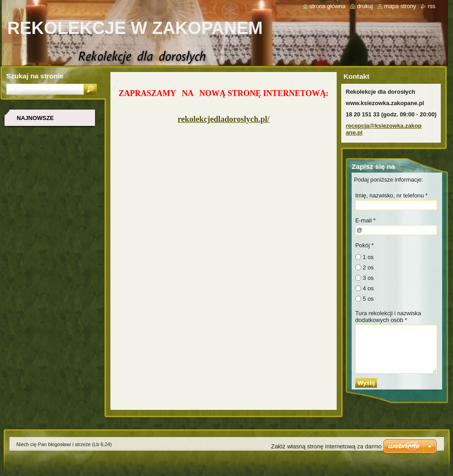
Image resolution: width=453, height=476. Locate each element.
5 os (368, 299)
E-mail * (365, 220)
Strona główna (328, 6)
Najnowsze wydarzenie (36, 121)
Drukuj (365, 6)
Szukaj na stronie (35, 76)
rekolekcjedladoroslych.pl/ (224, 119)
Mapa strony (400, 6)
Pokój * (365, 245)
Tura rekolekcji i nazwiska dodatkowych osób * (388, 317)
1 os (368, 257)
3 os (368, 278)
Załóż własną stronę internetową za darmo (326, 446)
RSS (432, 6)
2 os (368, 267)
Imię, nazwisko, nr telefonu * (391, 195)
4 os (368, 288)
